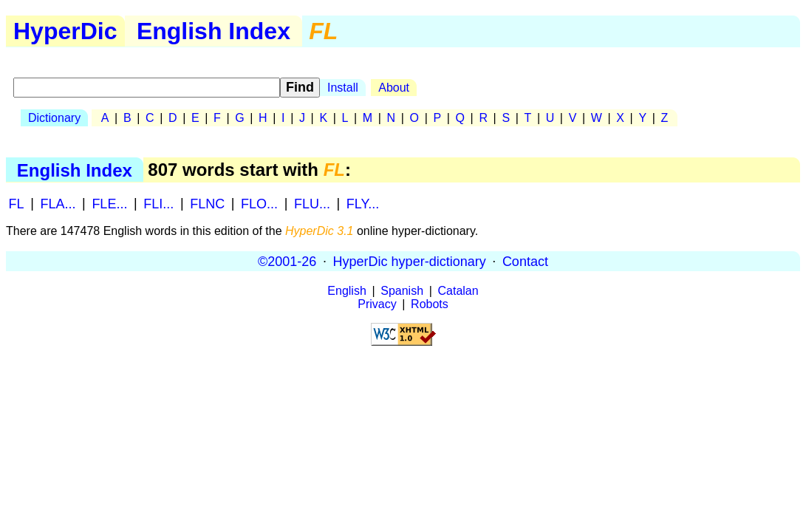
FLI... (158, 203)
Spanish (402, 291)
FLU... (312, 203)
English (346, 291)
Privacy (377, 304)
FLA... (58, 203)
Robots (430, 304)
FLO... (259, 203)
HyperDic (65, 31)
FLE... (109, 203)
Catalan (458, 291)
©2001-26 (287, 261)
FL (17, 203)
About (394, 88)
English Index (214, 31)
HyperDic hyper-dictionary (410, 261)
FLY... (363, 203)
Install (343, 88)
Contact (525, 261)
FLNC (207, 203)
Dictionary (54, 118)
